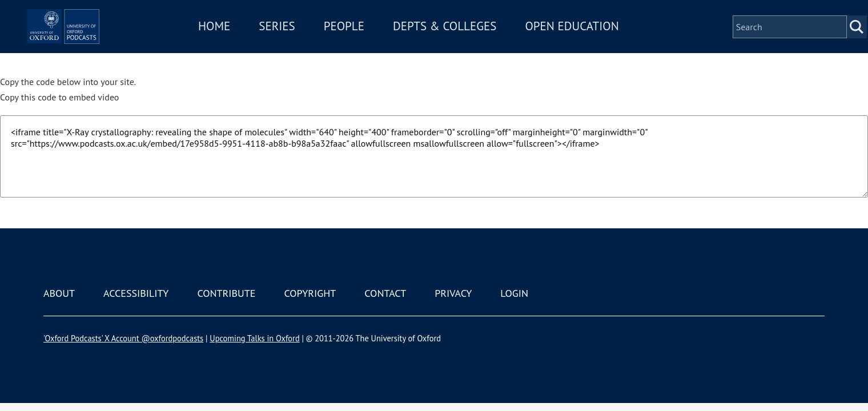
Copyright (310, 293)
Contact (385, 293)
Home (247, 42)
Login (514, 293)
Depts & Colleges (477, 42)
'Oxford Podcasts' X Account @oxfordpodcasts (123, 338)
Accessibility (136, 293)
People (376, 42)
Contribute (226, 293)
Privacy (453, 293)
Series (309, 42)
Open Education (604, 42)
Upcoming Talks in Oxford (254, 338)
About (59, 293)
